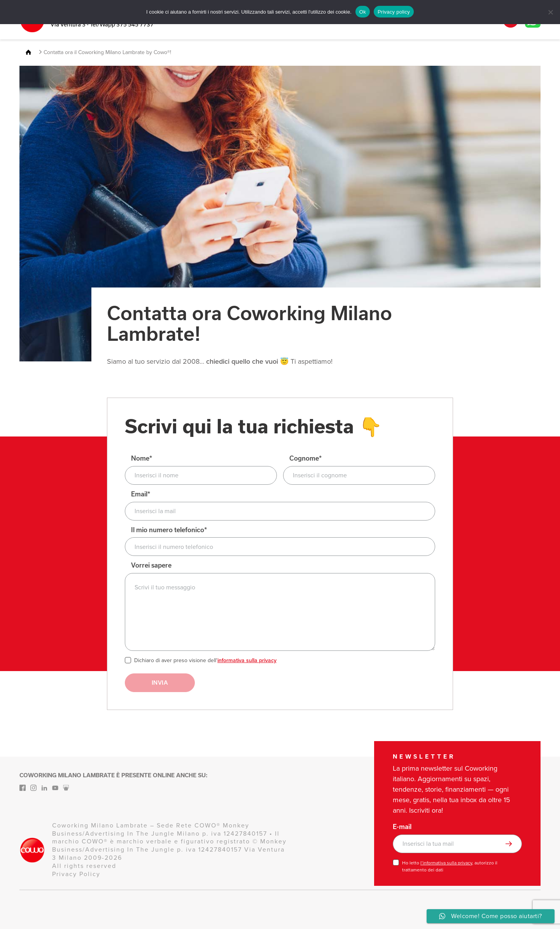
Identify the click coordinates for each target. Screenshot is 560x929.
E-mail (402, 827)
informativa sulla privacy (247, 660)
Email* (141, 494)
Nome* (142, 458)
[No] (550, 12)
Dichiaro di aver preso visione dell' (205, 661)
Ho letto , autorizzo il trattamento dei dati (450, 866)
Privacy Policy (76, 874)
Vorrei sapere (151, 565)
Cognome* (305, 458)
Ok (363, 12)
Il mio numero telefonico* (169, 530)
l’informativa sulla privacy (446, 863)
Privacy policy (394, 12)
